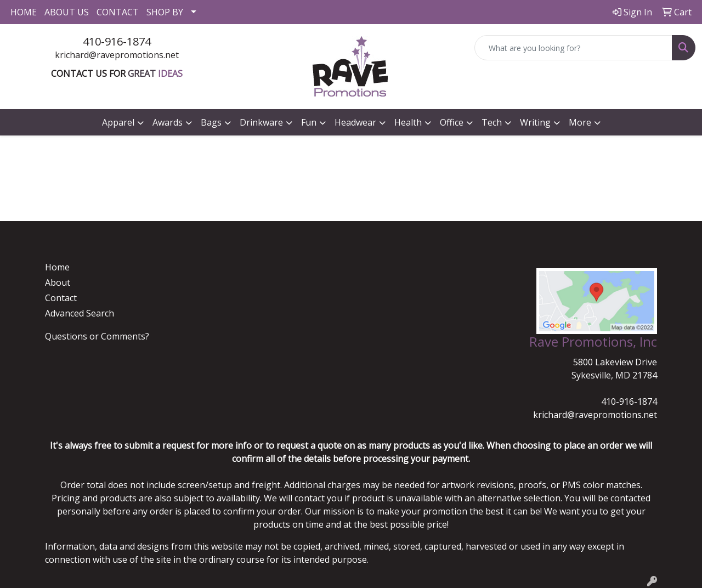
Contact (61, 298)
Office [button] (452, 122)
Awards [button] (168, 122)
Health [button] (408, 122)
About (58, 282)
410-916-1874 (117, 41)
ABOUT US (67, 12)
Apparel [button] (118, 122)
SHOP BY (165, 12)
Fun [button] (309, 122)
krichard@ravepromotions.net (117, 55)
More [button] (580, 122)
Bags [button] (211, 122)
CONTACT (118, 12)
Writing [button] (535, 122)
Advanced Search (80, 313)
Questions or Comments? (97, 336)
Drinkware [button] (261, 122)
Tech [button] (492, 122)
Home (57, 267)
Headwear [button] (355, 122)
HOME (24, 12)
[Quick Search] (573, 48)
